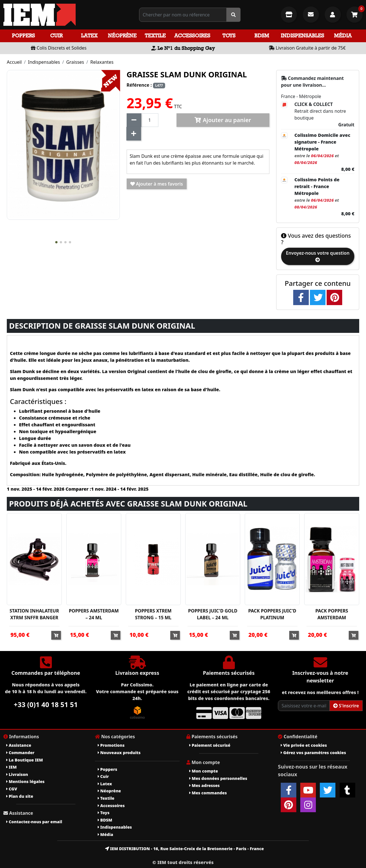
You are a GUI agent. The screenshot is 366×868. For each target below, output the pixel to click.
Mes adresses (205, 785)
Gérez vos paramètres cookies (313, 753)
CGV (12, 789)
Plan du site (20, 796)
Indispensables (302, 36)
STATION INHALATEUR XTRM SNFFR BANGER (34, 614)
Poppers (23, 36)
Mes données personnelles (218, 778)
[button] (56, 242)
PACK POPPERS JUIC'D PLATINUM (272, 614)
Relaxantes (102, 62)
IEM (11, 767)
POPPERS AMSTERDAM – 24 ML (94, 614)
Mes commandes (208, 793)
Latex (89, 36)
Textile (155, 36)
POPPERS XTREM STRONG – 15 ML (153, 614)
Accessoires (192, 36)
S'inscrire (346, 706)
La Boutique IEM (25, 760)
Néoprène (122, 36)
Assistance (19, 745)
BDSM (262, 36)
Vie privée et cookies (304, 745)
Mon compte (204, 771)
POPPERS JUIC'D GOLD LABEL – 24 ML (213, 614)
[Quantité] (150, 120)
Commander (20, 753)
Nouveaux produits (119, 753)
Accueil (14, 62)
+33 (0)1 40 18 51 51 (46, 704)
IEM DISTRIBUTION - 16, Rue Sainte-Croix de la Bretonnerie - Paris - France (185, 849)
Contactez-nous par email (34, 822)
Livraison (17, 774)
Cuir (56, 36)
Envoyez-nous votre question (318, 256)
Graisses (75, 62)
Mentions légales (25, 781)
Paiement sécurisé (210, 745)
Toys (229, 36)
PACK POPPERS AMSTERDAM (332, 614)
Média (343, 36)
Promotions (111, 745)
